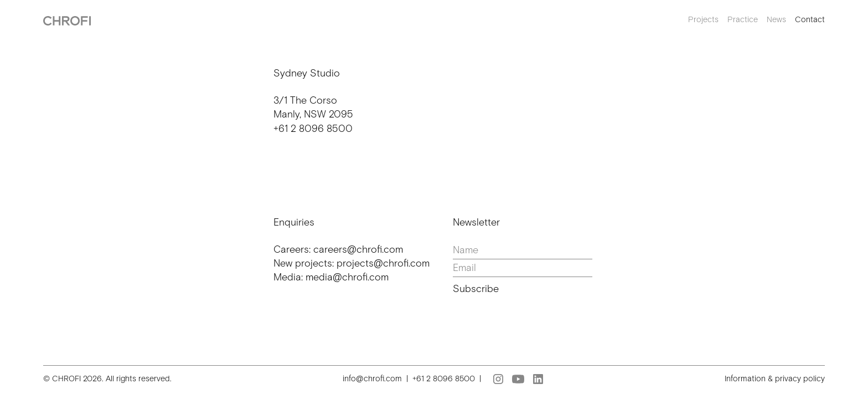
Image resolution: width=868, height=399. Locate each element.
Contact (810, 19)
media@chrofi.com (347, 277)
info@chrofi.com (372, 378)
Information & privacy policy (775, 378)
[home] (67, 20)
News (776, 19)
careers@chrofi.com (358, 249)
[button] (699, 20)
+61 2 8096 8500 (313, 129)
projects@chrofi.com (383, 263)
